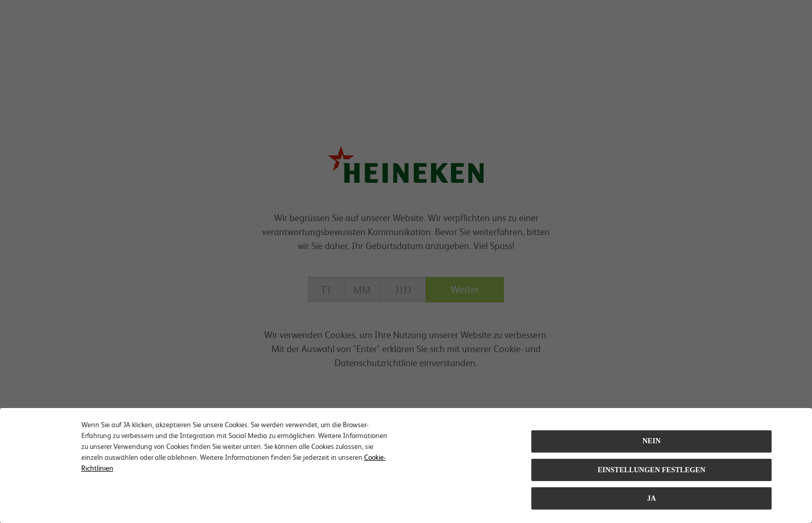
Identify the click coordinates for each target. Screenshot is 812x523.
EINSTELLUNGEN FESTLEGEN (651, 470)
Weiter (465, 289)
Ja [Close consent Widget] (651, 498)
